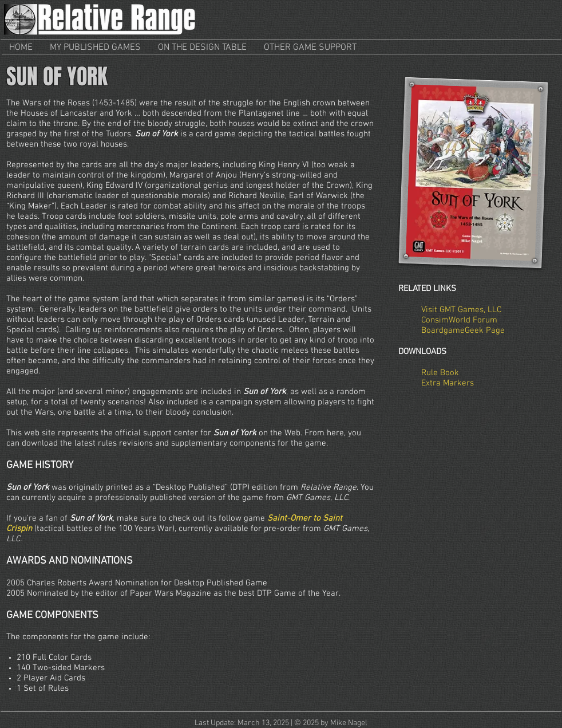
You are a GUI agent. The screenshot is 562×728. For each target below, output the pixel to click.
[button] (95, 48)
